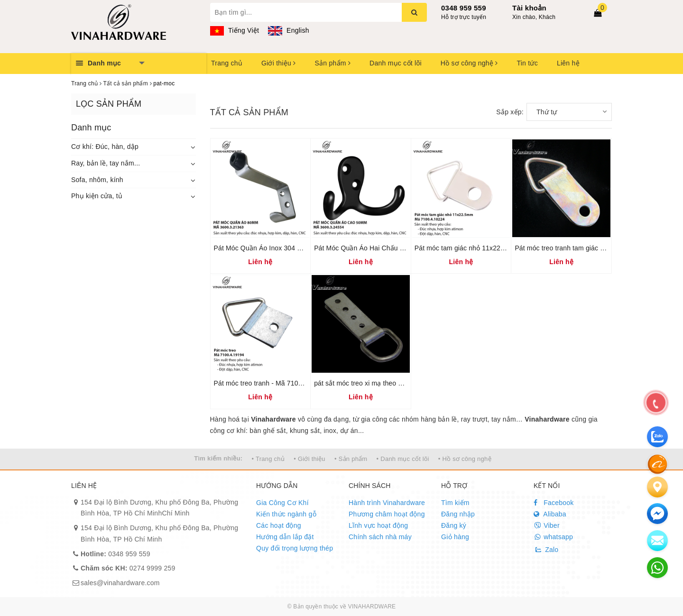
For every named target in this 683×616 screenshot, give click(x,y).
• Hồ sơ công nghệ (465, 459)
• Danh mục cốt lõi (403, 459)
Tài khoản (529, 8)
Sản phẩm (332, 63)
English (288, 30)
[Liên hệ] (657, 487)
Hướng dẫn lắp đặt (285, 537)
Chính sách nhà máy (380, 537)
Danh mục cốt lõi (396, 63)
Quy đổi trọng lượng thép (295, 548)
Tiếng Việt (235, 30)
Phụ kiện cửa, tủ (97, 196)
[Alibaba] (657, 464)
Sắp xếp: (510, 112)
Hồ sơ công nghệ (469, 63)
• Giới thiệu (309, 459)
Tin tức (527, 63)
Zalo (546, 550)
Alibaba (550, 514)
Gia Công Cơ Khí (282, 503)
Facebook (554, 503)
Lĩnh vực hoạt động (378, 525)
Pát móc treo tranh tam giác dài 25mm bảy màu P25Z (595, 248)
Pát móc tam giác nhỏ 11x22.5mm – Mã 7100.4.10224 (496, 248)
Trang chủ (227, 63)
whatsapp (553, 537)
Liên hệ (568, 63)
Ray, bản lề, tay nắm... (106, 163)
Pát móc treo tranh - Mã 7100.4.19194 (271, 383)
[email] (657, 514)
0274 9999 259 (128, 568)
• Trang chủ (268, 459)
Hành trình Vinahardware (387, 503)
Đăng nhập (458, 514)
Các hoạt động (279, 525)
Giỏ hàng (455, 537)
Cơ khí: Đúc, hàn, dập (105, 147)
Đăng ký (454, 525)
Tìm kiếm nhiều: (218, 458)
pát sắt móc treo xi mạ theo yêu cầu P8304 (379, 383)
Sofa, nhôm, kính (97, 180)
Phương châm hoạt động (387, 514)
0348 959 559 (464, 8)
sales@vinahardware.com (120, 583)
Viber (547, 525)
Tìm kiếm (455, 503)
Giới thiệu (278, 63)
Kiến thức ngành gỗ (286, 514)
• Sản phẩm (351, 459)
